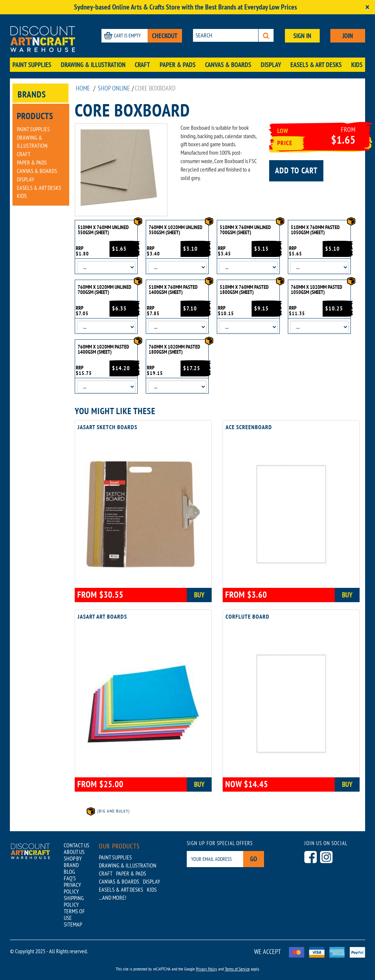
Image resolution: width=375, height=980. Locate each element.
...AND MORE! (113, 898)
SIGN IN (302, 36)
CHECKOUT (165, 36)
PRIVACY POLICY (72, 888)
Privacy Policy (207, 969)
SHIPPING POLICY (74, 901)
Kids (357, 65)
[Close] (367, 7)
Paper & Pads (178, 65)
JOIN (348, 36)
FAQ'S (70, 878)
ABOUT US (74, 852)
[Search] (266, 35)
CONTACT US (77, 845)
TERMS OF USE (74, 914)
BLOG (69, 872)
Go (254, 859)
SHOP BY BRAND (73, 862)
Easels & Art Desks (316, 65)
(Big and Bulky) (108, 811)
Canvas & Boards (228, 65)
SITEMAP (73, 924)
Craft (142, 65)
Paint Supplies (32, 65)
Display (271, 65)
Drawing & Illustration (93, 65)
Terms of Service (237, 969)
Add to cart (296, 170)
